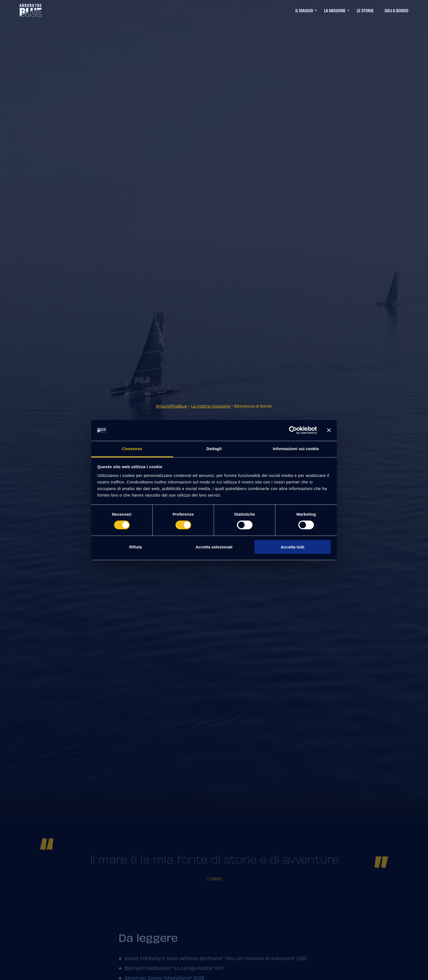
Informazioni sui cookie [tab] (296, 449)
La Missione (335, 10)
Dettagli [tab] (214, 449)
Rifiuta (136, 547)
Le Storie (365, 10)
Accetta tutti (292, 547)
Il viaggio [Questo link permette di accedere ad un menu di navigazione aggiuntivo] (304, 10)
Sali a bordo (396, 10)
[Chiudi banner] (329, 430)
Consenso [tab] (132, 449)
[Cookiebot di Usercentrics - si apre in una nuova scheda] (293, 430)
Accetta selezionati (214, 547)
